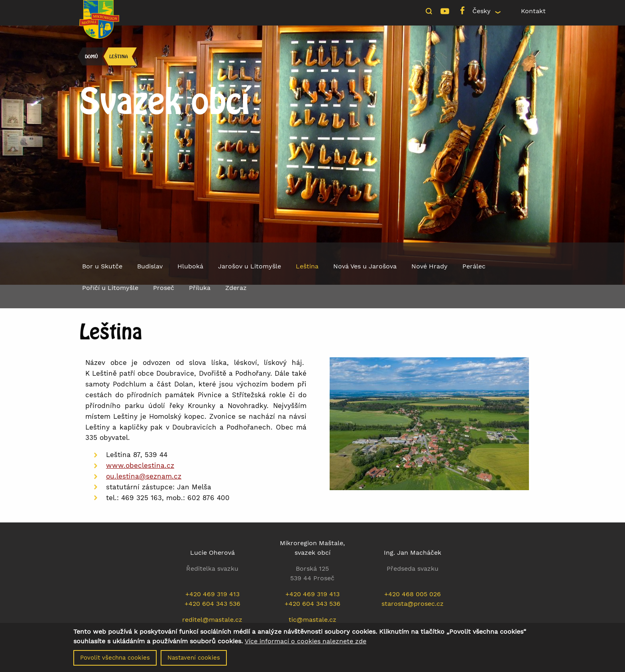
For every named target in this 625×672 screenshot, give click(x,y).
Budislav (150, 266)
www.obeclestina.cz (140, 465)
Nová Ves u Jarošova (365, 266)
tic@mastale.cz (312, 620)
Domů (91, 56)
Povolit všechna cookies (115, 660)
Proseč (164, 288)
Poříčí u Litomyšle (110, 288)
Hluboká (190, 266)
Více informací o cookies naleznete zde (306, 644)
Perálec (474, 266)
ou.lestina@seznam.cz (144, 476)
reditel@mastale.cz (212, 620)
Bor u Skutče (102, 266)
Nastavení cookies (194, 660)
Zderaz (236, 288)
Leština (119, 56)
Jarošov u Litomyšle (250, 266)
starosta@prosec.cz (413, 604)
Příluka (200, 288)
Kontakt (533, 11)
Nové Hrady (429, 266)
